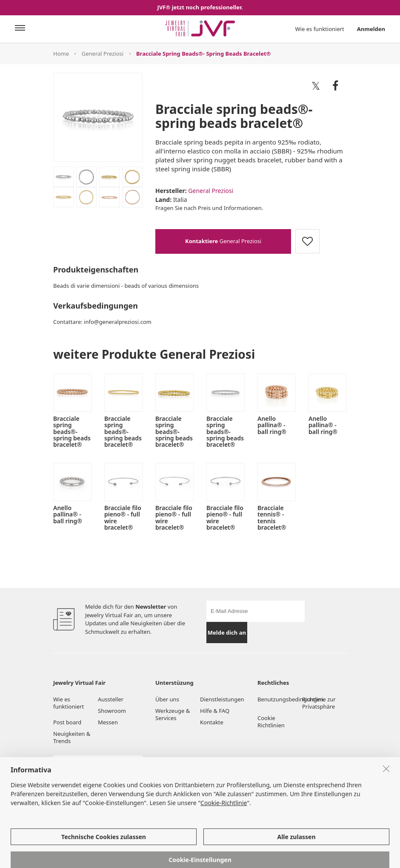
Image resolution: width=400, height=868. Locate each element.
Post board (67, 722)
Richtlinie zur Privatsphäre (319, 703)
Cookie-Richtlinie (224, 824)
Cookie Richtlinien (272, 722)
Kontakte (212, 722)
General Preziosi (103, 54)
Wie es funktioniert (320, 29)
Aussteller (111, 699)
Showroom (112, 711)
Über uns (167, 699)
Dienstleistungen (222, 699)
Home (61, 54)
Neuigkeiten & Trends (72, 737)
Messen (108, 722)
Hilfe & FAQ (215, 711)
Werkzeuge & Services (173, 714)
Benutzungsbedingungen (280, 699)
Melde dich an (227, 633)
